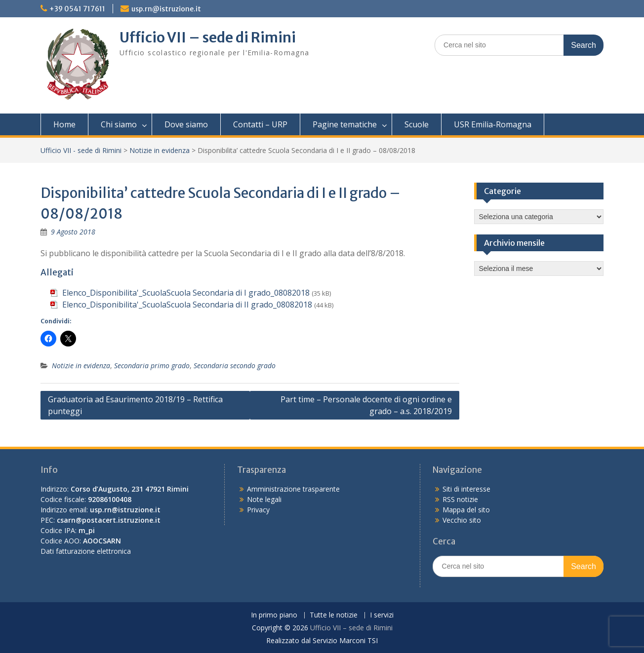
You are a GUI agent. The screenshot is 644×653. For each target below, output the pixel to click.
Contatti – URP (260, 124)
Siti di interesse (466, 489)
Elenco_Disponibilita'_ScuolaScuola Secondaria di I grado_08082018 (186, 293)
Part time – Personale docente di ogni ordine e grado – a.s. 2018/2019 (366, 405)
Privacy (258, 510)
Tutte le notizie (334, 615)
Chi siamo (119, 124)
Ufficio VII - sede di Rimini (81, 150)
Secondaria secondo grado (235, 365)
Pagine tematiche (345, 124)
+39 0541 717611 (77, 9)
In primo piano (274, 615)
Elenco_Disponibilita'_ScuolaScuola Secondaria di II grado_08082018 (187, 305)
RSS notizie (460, 499)
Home (64, 124)
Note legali (264, 499)
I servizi (382, 615)
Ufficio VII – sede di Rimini (208, 38)
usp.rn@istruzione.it (166, 9)
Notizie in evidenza (160, 150)
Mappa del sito (466, 510)
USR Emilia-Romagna (493, 124)
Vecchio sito (462, 520)
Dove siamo (186, 124)
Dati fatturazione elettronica (86, 551)
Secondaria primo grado (152, 365)
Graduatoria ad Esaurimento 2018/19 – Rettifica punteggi (135, 405)
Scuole (417, 124)
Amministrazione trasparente (293, 489)
